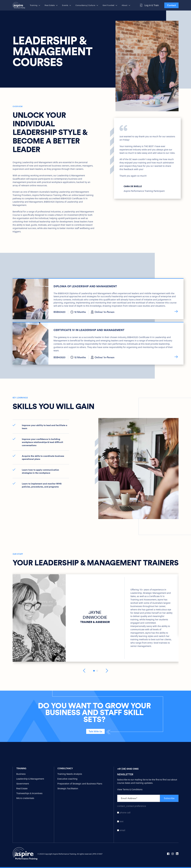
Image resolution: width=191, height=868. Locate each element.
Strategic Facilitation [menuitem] (68, 789)
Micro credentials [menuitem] (25, 798)
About (126, 5)
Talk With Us (95, 731)
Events (67, 5)
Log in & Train (149, 5)
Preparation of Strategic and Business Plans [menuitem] (80, 784)
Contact (171, 5)
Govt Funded (110, 5)
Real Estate (51, 5)
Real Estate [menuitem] (22, 789)
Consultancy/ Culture (87, 5)
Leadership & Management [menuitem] (30, 779)
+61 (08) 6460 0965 (128, 769)
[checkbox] (148, 821)
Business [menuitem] (21, 774)
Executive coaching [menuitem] (67, 779)
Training (35, 5)
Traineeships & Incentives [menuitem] (29, 793)
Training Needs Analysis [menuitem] (70, 774)
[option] (147, 158)
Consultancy (65, 768)
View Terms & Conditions (130, 789)
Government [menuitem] (23, 784)
